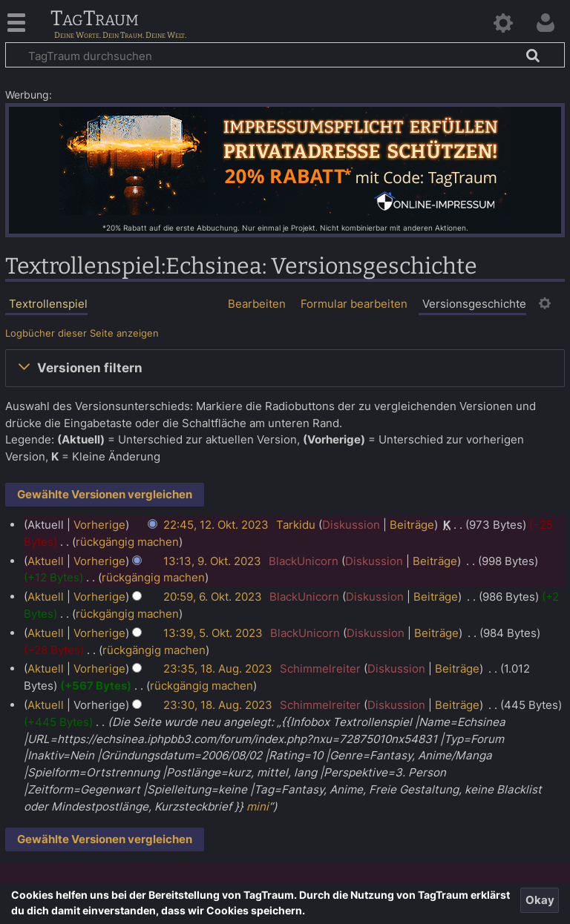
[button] (285, 368)
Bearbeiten (257, 304)
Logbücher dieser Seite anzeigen (82, 333)
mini (258, 806)
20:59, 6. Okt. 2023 (213, 597)
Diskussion (351, 525)
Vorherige (99, 525)
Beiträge (412, 525)
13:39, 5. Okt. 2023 (213, 633)
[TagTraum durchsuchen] (285, 55)
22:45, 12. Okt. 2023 (216, 525)
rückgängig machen (127, 542)
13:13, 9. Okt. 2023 (212, 561)
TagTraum (95, 19)
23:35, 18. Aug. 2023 (218, 669)
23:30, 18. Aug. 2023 (218, 705)
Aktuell (46, 561)
